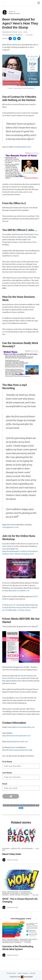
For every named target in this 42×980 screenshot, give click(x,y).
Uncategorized (9, 35)
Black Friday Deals (12, 854)
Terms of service (23, 973)
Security (33, 973)
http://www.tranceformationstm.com (16, 736)
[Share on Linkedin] (19, 38)
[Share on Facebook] (10, 38)
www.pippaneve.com (10, 527)
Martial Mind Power (24, 147)
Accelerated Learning (11, 941)
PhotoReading (25, 892)
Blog (21, 32)
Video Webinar (8, 546)
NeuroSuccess (27, 893)
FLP (37, 805)
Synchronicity (15, 805)
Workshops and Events (11, 893)
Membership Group (10, 32)
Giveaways (6, 849)
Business (19, 35)
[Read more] (21, 837)
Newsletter (16, 849)
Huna (25, 32)
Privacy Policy (11, 973)
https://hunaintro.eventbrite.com (17, 591)
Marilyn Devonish (14, 13)
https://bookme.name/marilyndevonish (17, 750)
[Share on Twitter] (15, 38)
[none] (39, 3)
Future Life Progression (28, 805)
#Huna (32, 709)
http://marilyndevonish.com (17, 742)
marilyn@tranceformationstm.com (21, 727)
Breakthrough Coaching (20, 895)
